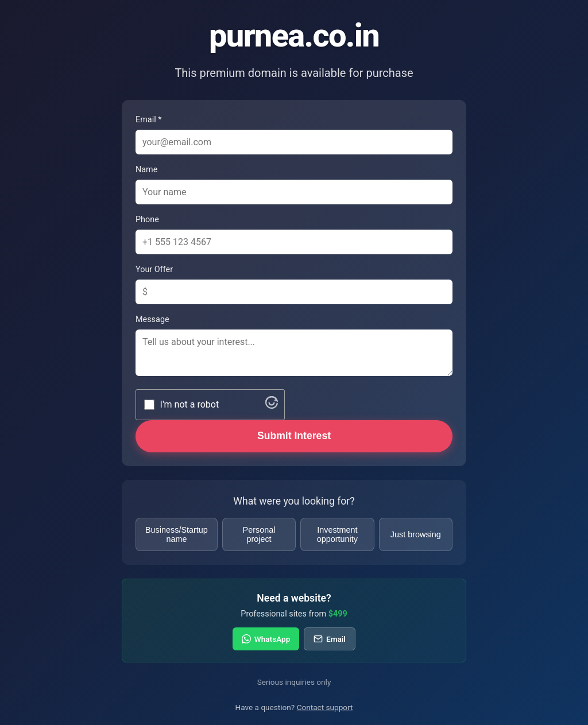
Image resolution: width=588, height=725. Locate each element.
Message (152, 319)
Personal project (259, 534)
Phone (147, 220)
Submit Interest (294, 436)
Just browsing (416, 534)
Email (329, 639)
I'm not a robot (190, 404)
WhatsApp (266, 639)
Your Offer (154, 270)
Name (146, 170)
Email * (148, 120)
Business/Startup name (177, 534)
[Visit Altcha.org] (272, 406)
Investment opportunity (337, 534)
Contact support (325, 707)
